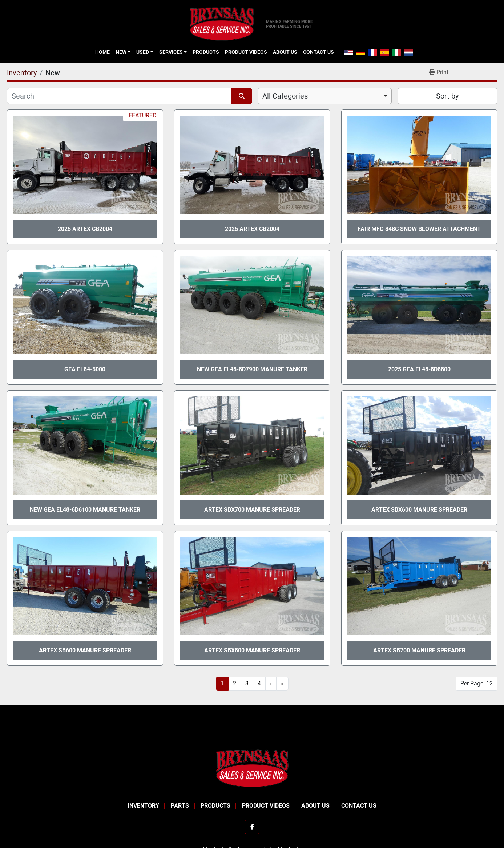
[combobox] (325, 96)
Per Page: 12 (477, 683)
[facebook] (252, 827)
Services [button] (171, 52)
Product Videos (246, 52)
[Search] (119, 96)
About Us (285, 52)
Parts (180, 806)
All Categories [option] (285, 96)
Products (206, 52)
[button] (123, 52)
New (121, 52)
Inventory (143, 806)
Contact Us (318, 52)
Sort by (447, 96)
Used (143, 52)
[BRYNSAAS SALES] (252, 768)
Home (102, 52)
